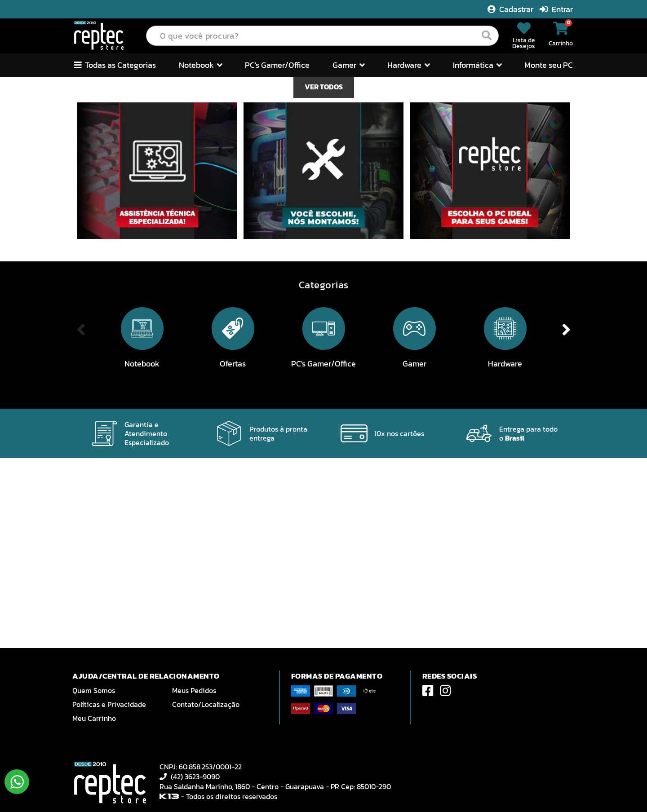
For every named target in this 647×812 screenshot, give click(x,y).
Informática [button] (477, 65)
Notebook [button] (201, 65)
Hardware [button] (409, 65)
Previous (32, 172)
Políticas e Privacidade (109, 704)
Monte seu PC (549, 65)
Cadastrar (511, 9)
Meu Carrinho (94, 718)
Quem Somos (94, 690)
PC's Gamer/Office (277, 65)
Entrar (556, 9)
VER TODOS (324, 277)
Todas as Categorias (115, 65)
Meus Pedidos (194, 690)
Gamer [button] (349, 65)
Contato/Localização (206, 704)
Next (615, 172)
